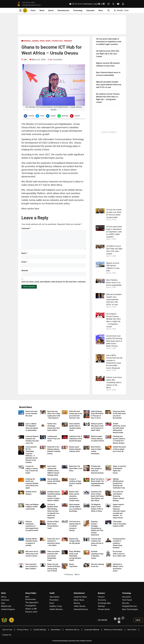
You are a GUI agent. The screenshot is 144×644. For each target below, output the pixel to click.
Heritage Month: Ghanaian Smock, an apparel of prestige (32, 542)
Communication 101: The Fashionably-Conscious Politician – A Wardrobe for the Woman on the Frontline (32, 455)
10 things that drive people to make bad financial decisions (97, 470)
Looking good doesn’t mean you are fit (54, 438)
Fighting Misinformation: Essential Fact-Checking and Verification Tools (119, 483)
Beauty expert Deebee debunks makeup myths (75, 449)
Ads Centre (132, 630)
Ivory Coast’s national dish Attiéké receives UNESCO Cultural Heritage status (53, 471)
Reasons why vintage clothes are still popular (75, 541)
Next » (77, 574)
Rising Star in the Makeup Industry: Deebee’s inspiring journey (54, 450)
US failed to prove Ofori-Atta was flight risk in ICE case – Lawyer (108, 54)
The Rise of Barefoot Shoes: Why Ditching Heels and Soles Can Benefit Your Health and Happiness (53, 511)
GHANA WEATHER (72, 25)
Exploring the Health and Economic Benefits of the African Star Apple (32, 483)
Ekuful (32, 127)
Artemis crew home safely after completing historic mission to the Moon (114, 382)
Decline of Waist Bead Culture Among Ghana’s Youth (53, 525)
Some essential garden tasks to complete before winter (75, 427)
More (101, 10)
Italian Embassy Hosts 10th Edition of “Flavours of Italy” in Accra (97, 415)
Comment (26, 228)
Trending (68, 41)
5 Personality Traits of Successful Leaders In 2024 (119, 524)
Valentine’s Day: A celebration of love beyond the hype (76, 438)
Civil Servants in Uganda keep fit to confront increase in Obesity (75, 526)
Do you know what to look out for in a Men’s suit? (119, 554)
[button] (99, 4)
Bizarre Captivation (73, 565)
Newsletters (56, 630)
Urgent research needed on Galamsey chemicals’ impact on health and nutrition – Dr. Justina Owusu (119, 511)
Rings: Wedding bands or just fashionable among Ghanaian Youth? (75, 556)
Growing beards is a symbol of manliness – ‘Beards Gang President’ (119, 543)
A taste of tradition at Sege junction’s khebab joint (75, 482)
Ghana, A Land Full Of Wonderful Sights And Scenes (119, 470)
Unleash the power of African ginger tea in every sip (119, 449)
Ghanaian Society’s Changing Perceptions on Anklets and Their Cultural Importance (97, 528)
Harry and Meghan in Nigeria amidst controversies (32, 507)
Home (33, 10)
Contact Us (7, 635)
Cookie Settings (40, 630)
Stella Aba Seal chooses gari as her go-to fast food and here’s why (76, 415)
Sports (51, 10)
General (27, 41)
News (48, 41)
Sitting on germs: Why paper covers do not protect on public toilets (97, 427)
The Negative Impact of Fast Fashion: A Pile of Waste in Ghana (97, 508)
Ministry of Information (113, 630)
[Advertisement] (109, 170)
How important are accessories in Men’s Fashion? (31, 566)
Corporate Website (92, 630)
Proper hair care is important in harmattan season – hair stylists (54, 542)
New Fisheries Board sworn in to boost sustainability (114, 283)
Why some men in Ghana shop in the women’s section (32, 554)
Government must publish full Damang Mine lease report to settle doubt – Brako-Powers (114, 341)
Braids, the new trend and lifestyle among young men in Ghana (54, 568)
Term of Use (7, 630)
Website (25, 271)
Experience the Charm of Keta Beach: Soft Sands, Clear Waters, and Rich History (97, 496)
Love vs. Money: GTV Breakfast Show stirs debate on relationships (32, 427)
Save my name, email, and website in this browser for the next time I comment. (54, 282)
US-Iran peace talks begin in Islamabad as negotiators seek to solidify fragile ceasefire (109, 42)
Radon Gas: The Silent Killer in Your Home (76, 468)
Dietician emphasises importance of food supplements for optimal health (32, 526)
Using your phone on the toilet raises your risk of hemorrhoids (119, 415)
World (42, 10)
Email (24, 262)
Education (90, 10)
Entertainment (63, 10)
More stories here (30, 209)
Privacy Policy (23, 630)
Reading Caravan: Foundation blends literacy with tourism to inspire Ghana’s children (54, 496)
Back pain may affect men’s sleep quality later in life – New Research (54, 415)
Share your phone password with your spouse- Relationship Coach (53, 556)
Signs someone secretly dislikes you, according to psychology (75, 508)
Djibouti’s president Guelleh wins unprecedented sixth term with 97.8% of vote (109, 85)
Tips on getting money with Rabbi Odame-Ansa (54, 481)
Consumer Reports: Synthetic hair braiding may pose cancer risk (32, 440)
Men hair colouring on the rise (97, 565)
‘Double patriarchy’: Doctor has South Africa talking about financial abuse (119, 428)
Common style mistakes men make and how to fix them (97, 542)
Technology (78, 10)
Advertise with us (72, 630)
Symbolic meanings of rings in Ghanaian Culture (97, 555)
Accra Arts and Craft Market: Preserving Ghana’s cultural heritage (118, 496)
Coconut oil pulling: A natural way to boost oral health (32, 470)
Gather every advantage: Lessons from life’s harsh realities (54, 427)
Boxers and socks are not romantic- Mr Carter (32, 413)
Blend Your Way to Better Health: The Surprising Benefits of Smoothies (98, 482)
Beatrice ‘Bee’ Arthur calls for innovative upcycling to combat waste (74, 496)
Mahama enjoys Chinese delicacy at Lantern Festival (97, 438)
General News (38, 41)
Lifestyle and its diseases (31, 493)
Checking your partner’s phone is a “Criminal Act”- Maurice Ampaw (119, 440)
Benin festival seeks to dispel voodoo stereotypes (96, 450)
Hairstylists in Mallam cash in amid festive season (118, 568)
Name (25, 253)
